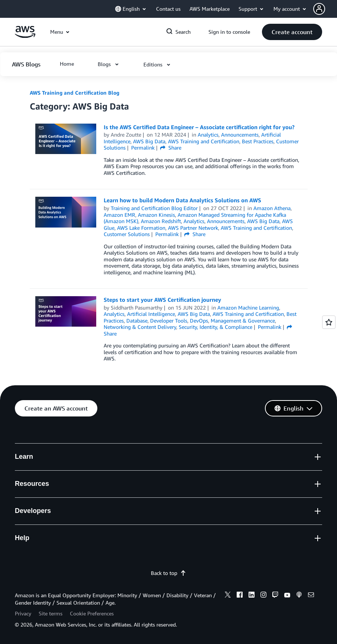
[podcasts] (299, 596)
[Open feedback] (329, 322)
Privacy (23, 613)
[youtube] (287, 596)
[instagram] (263, 596)
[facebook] (240, 596)
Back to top (168, 573)
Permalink (143, 148)
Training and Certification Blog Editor (154, 208)
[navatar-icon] (319, 9)
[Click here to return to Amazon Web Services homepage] (25, 36)
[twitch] (275, 596)
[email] (311, 596)
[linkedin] (252, 596)
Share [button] (171, 148)
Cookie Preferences (92, 613)
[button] (325, 9)
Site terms (51, 613)
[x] (228, 596)
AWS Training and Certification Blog (74, 93)
